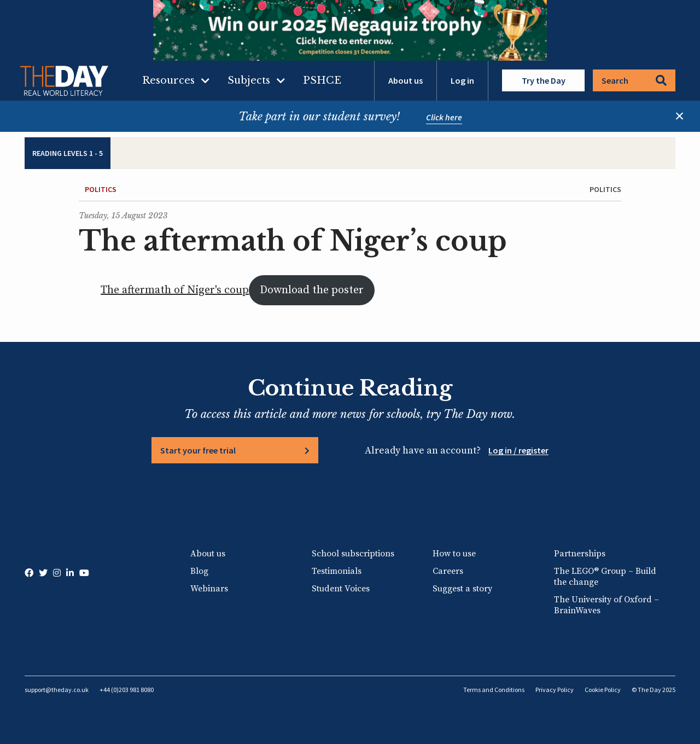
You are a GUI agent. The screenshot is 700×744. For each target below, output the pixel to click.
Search (634, 80)
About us (406, 80)
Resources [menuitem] (168, 80)
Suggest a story (462, 589)
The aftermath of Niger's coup (175, 290)
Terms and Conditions (494, 690)
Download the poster (312, 290)
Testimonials (337, 571)
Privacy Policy (555, 690)
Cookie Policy (603, 690)
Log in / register (518, 450)
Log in (462, 80)
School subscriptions (353, 554)
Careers (448, 571)
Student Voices (341, 589)
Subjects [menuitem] (249, 80)
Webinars (209, 589)
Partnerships (580, 554)
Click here (444, 117)
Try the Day (544, 80)
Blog (199, 571)
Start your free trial (198, 450)
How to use (454, 554)
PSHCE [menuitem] (322, 80)
